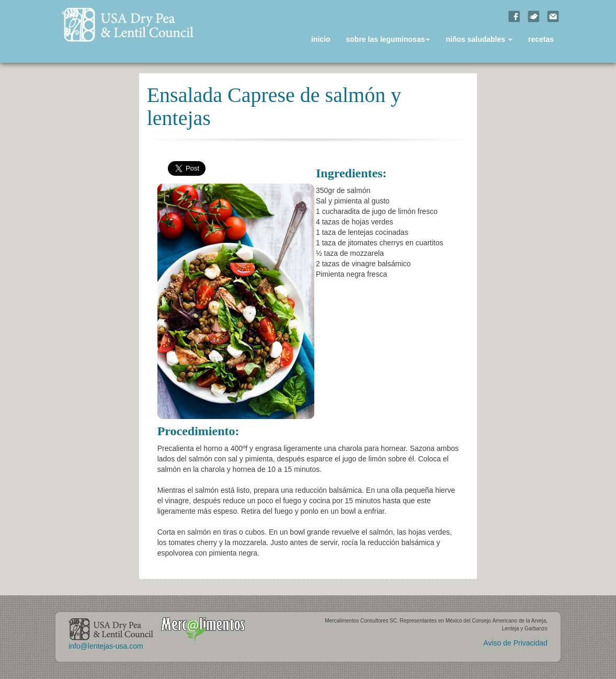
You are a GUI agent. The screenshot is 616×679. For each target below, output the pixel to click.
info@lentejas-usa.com (106, 646)
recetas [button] (541, 39)
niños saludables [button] (479, 39)
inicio (321, 39)
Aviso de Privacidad (515, 643)
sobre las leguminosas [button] (388, 39)
